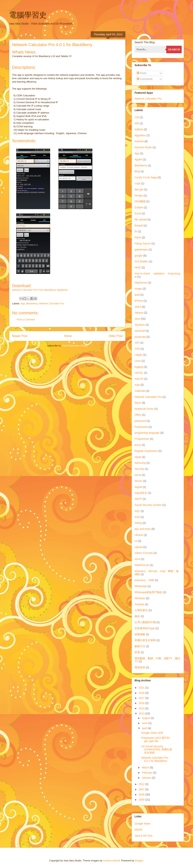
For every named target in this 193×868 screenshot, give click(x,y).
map (137, 385)
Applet (138, 159)
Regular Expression (146, 451)
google (139, 256)
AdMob (139, 129)
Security (139, 469)
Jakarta (139, 313)
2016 (142, 703)
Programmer (142, 439)
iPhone (139, 301)
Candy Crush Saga (146, 177)
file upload (141, 220)
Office (138, 415)
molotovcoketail (111, 861)
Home (68, 336)
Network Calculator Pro (52, 303)
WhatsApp (141, 586)
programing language (147, 433)
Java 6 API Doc (144, 836)
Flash (138, 237)
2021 (142, 688)
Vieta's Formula (144, 553)
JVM (137, 349)
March (146, 768)
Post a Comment (26, 320)
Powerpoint (141, 427)
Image (138, 289)
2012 (142, 784)
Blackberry (32, 303)
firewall (139, 226)
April (145, 728)
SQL (137, 511)
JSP (137, 343)
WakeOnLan (142, 565)
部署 (137, 652)
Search (174, 49)
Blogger (139, 861)
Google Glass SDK (152, 733)
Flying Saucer (143, 243)
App (23, 303)
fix (136, 231)
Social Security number (148, 505)
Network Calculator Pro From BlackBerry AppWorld (40, 290)
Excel (138, 213)
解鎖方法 (140, 646)
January (147, 778)
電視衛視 (140, 667)
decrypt (139, 189)
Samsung (140, 463)
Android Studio (143, 147)
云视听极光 (141, 610)
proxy (138, 445)
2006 (142, 795)
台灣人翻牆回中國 (145, 622)
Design (139, 196)
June (145, 723)
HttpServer (141, 283)
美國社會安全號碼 (145, 640)
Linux (138, 361)
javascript (140, 337)
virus (137, 559)
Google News (142, 824)
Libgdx (138, 355)
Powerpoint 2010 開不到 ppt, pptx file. (155, 739)
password (140, 421)
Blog (137, 171)
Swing (138, 523)
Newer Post (20, 336)
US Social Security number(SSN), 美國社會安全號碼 (157, 750)
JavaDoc (140, 325)
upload (139, 547)
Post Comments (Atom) (75, 346)
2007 (142, 789)
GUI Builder (141, 261)
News (138, 403)
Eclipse (139, 207)
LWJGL (139, 373)
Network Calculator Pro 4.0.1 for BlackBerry (155, 759)
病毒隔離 (140, 634)
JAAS (138, 307)
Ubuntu (139, 535)
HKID (138, 267)
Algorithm (140, 135)
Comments (145, 79)
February (147, 773)
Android (139, 141)
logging (139, 367)
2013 (142, 713)
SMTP (138, 499)
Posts (142, 73)
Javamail (140, 331)
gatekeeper (141, 250)
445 (137, 123)
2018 (142, 693)
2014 (142, 708)
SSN (137, 517)
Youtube (139, 604)
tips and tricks (143, 529)
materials (140, 391)
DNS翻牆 (140, 201)
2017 (142, 698)
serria (138, 475)
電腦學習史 (28, 15)
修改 (137, 616)
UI (136, 541)
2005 (142, 800)
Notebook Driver (144, 409)
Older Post (116, 336)
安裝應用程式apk (145, 628)
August (146, 718)
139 (137, 117)
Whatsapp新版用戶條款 (148, 592)
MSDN (138, 830)
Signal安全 (141, 493)
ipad (137, 295)
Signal (138, 487)
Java (137, 319)
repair (138, 457)
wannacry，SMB (144, 580)
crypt (137, 183)
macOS (139, 379)
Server (138, 481)
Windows (140, 598)
